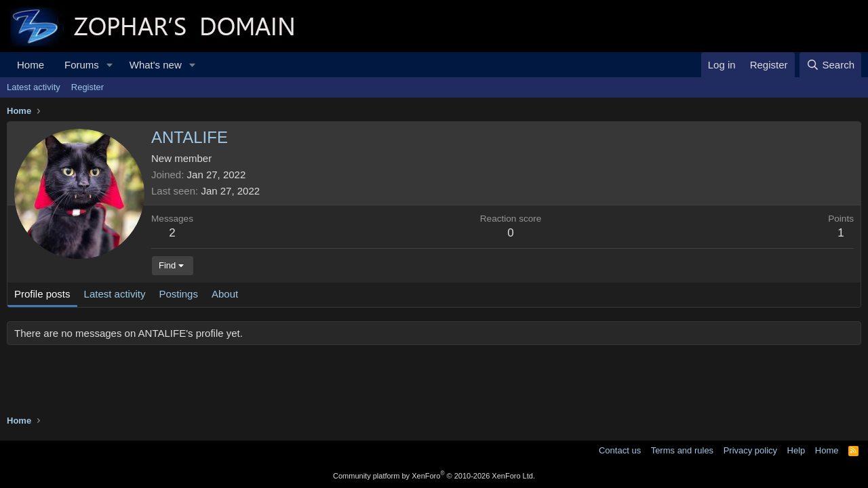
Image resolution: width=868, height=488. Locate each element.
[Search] (830, 65)
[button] (110, 65)
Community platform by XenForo (434, 476)
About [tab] (225, 294)
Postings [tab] (178, 294)
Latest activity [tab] (115, 294)
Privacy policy (750, 450)
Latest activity (34, 87)
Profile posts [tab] (42, 294)
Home (31, 65)
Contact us (620, 450)
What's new (156, 65)
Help (796, 450)
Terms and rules (682, 450)
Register (87, 87)
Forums (82, 65)
